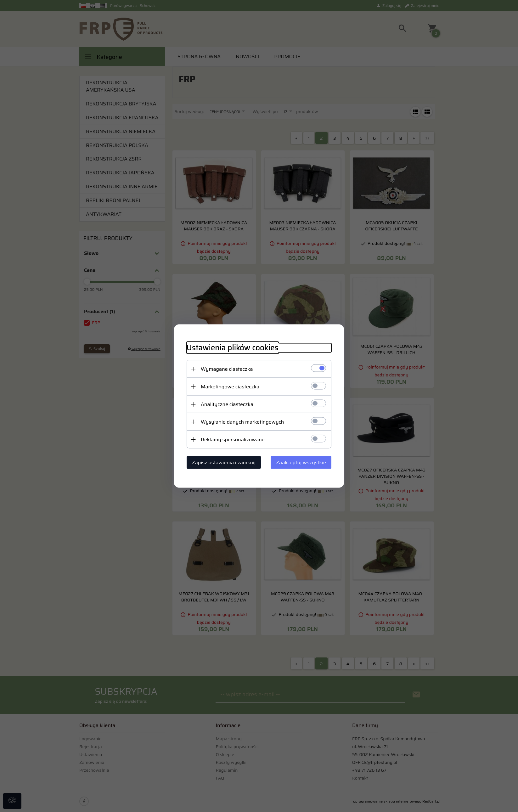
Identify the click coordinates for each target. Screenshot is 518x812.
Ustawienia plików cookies (233, 348)
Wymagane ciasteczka (227, 369)
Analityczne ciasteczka (227, 404)
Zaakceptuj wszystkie (301, 462)
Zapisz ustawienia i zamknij (224, 462)
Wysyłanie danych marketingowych (242, 422)
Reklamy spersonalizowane (233, 440)
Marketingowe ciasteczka (230, 387)
